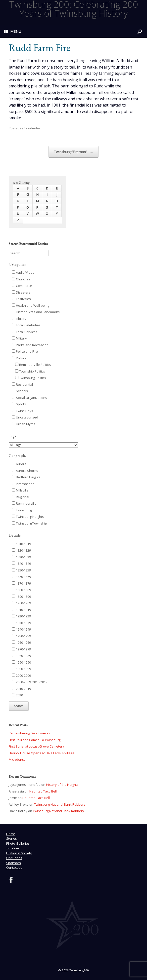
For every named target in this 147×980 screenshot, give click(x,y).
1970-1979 (21, 649)
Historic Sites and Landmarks (36, 312)
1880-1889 (21, 590)
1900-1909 (21, 603)
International (24, 484)
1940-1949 (21, 629)
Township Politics (30, 371)
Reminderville (24, 503)
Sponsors (14, 863)
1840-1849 (21, 564)
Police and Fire (25, 351)
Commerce (22, 286)
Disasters (21, 292)
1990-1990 (21, 662)
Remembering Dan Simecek (29, 733)
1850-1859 (21, 570)
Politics (19, 358)
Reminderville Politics (33, 365)
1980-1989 (21, 656)
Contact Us (14, 867)
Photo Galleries (18, 843)
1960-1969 (21, 642)
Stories (12, 838)
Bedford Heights (26, 477)
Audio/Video (23, 272)
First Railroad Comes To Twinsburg (35, 740)
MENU (13, 31)
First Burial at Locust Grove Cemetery (36, 746)
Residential (32, 128)
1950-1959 (21, 636)
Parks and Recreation (30, 345)
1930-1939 (21, 623)
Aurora (19, 464)
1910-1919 (21, 610)
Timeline (13, 848)
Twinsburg (22, 510)
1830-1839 (21, 557)
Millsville (20, 490)
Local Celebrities (26, 325)
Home (11, 834)
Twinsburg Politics (31, 378)
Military (19, 338)
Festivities (21, 299)
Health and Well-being (31, 305)
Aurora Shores (25, 471)
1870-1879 (21, 583)
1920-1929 (21, 616)
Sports (19, 404)
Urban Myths (24, 424)
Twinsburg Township (29, 523)
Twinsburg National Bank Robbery (60, 804)
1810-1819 (21, 544)
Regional (21, 497)
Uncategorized (25, 417)
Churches (21, 279)
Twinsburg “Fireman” (73, 152)
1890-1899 (21, 597)
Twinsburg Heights (28, 517)
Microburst (17, 759)
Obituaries (14, 858)
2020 (17, 695)
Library (19, 319)
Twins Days (23, 411)
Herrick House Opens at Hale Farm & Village (42, 753)
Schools (20, 391)
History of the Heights (62, 785)
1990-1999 (21, 669)
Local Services (25, 332)
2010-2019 (21, 689)
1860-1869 (21, 577)
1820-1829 (21, 550)
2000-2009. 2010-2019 (30, 682)
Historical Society (19, 853)
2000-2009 (21, 676)
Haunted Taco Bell (43, 791)
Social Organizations (29, 398)
